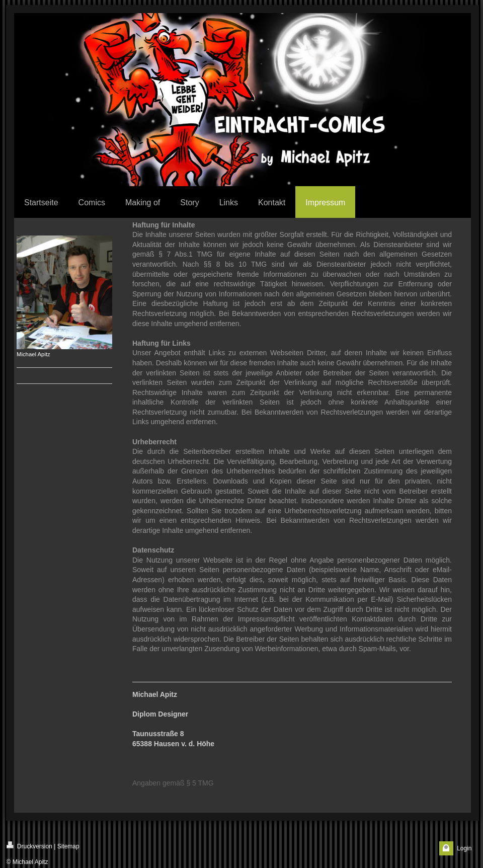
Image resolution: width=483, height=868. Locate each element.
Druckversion (29, 846)
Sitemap (68, 846)
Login (464, 848)
